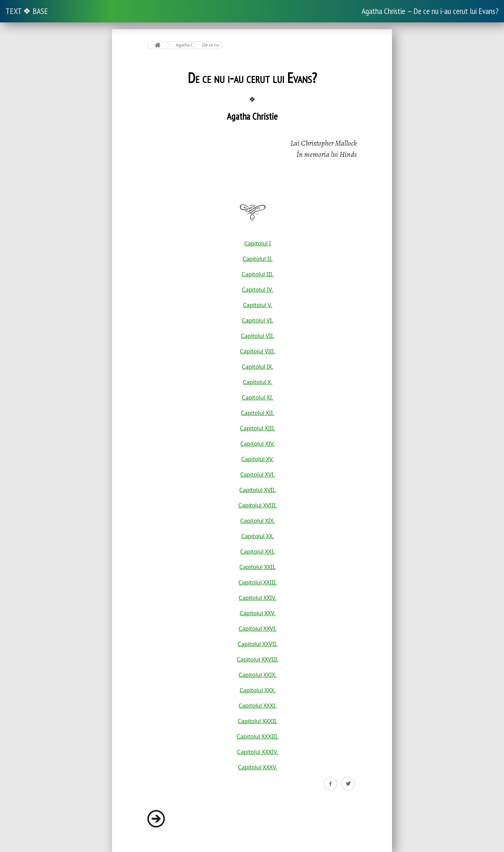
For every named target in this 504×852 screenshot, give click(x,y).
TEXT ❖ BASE (27, 11)
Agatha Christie (184, 45)
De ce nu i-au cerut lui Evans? (211, 45)
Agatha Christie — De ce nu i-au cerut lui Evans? (430, 11)
